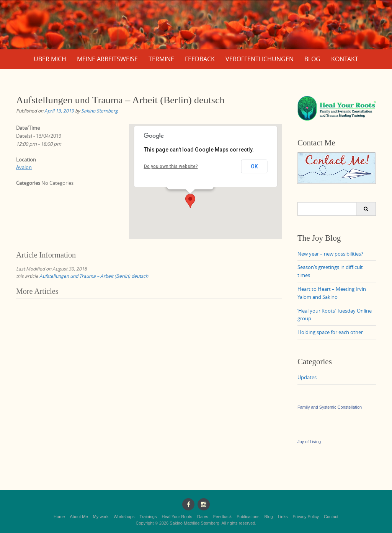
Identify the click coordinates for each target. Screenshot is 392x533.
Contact (331, 517)
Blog (312, 59)
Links (283, 517)
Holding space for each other (330, 332)
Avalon (24, 167)
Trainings (148, 517)
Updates (307, 377)
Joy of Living (309, 442)
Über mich (50, 59)
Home (59, 517)
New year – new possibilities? (330, 254)
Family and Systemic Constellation (330, 407)
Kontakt (345, 59)
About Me (79, 517)
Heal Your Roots (177, 517)
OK (254, 166)
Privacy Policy (305, 517)
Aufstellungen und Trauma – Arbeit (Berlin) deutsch (94, 276)
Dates (203, 517)
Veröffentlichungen (260, 59)
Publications (248, 517)
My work (101, 517)
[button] (190, 201)
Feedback (200, 59)
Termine (161, 59)
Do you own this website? (171, 166)
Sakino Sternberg (100, 111)
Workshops (124, 517)
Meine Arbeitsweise (107, 59)
